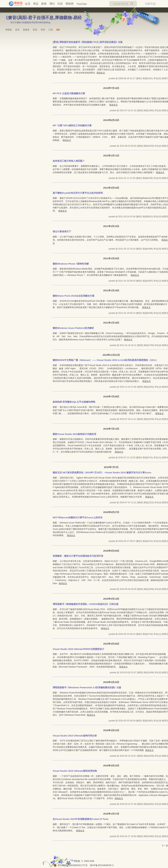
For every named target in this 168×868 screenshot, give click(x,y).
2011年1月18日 (111, 323)
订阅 (51, 30)
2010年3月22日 (111, 766)
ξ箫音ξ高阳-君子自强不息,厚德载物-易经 (44, 18)
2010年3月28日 (111, 644)
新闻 (44, 4)
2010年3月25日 (111, 682)
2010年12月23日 (111, 355)
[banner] (14, 4)
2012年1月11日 (111, 156)
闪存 (60, 4)
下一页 (165, 846)
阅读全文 (101, 73)
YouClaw (82, 4)
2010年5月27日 (111, 512)
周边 (36, 4)
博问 (52, 4)
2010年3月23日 (111, 730)
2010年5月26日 (111, 551)
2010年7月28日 (111, 397)
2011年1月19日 (111, 290)
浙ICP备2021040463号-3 (102, 865)
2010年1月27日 (111, 814)
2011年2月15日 (111, 226)
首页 (17, 30)
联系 (35, 30)
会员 (28, 4)
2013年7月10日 (111, 88)
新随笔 (26, 30)
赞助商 (70, 4)
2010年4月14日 (111, 599)
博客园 (8, 30)
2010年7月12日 (111, 429)
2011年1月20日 (111, 258)
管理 (43, 30)
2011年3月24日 (111, 188)
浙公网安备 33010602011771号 (71, 865)
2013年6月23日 (111, 120)
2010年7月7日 (111, 467)
